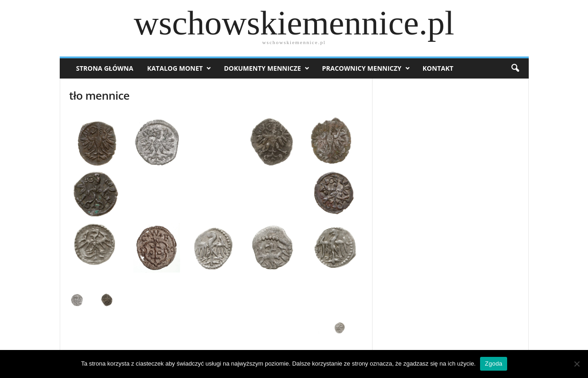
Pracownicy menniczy (362, 68)
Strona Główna (105, 68)
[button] (515, 68)
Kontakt (438, 68)
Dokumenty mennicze (262, 68)
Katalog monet (175, 68)
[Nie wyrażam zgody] (577, 364)
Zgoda (493, 364)
